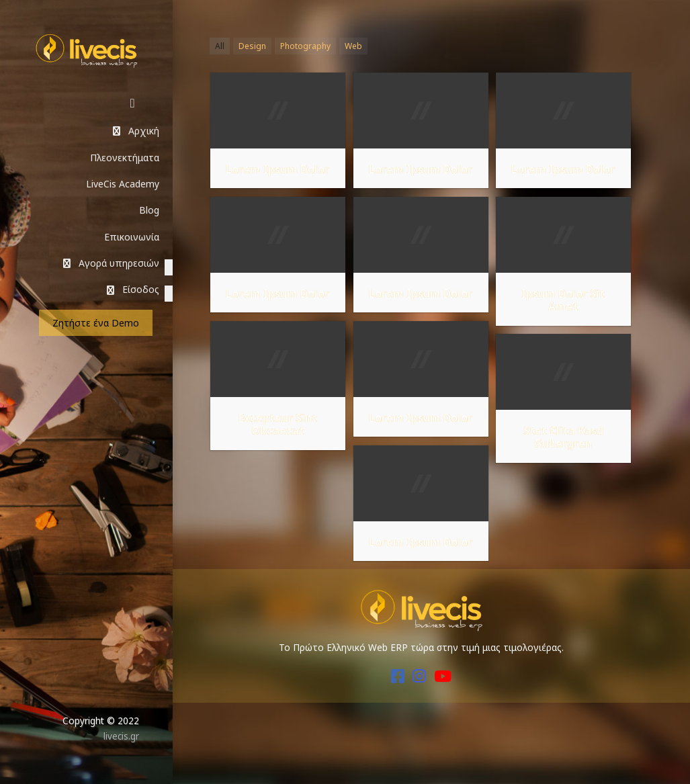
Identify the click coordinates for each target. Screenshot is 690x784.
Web (353, 46)
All (220, 46)
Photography (305, 46)
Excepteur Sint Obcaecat (278, 425)
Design (252, 46)
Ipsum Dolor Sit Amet (563, 300)
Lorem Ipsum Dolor (277, 170)
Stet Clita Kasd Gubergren (563, 437)
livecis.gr (121, 736)
